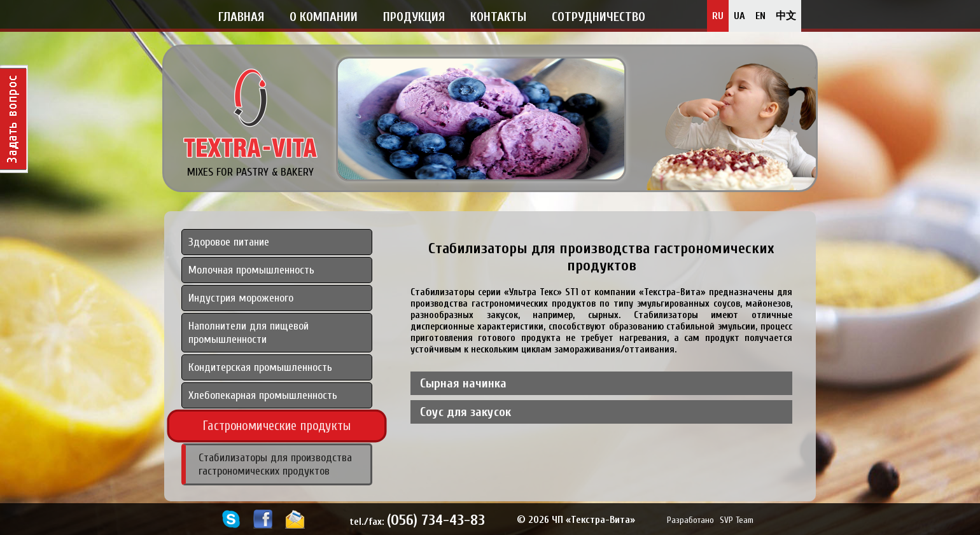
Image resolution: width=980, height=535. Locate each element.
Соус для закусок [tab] (465, 412)
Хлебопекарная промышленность (263, 395)
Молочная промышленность (251, 270)
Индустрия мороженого (241, 298)
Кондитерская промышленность (260, 367)
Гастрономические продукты (277, 426)
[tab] (277, 357)
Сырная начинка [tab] (463, 383)
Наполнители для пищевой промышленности (248, 333)
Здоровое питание (229, 242)
